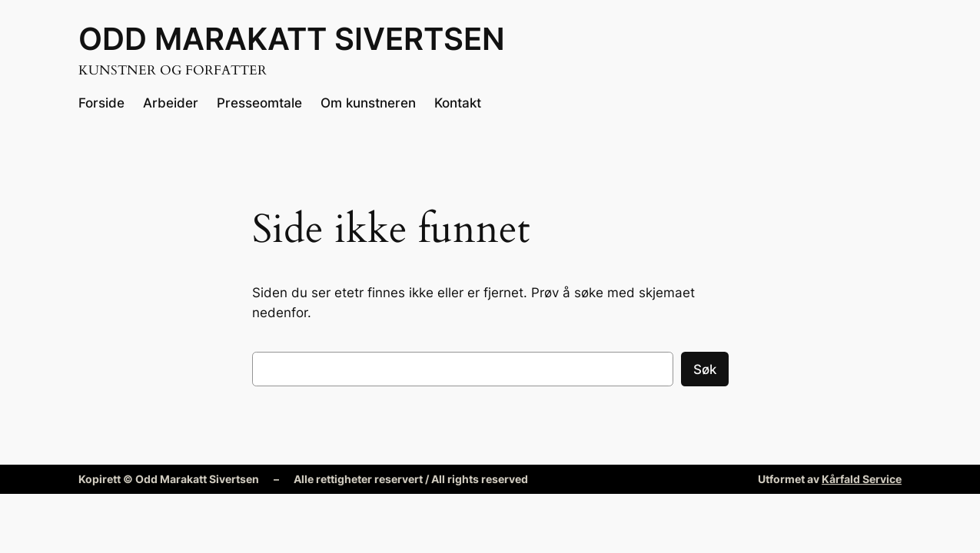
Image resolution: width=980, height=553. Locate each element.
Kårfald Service (862, 479)
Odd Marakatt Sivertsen (292, 39)
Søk (705, 369)
